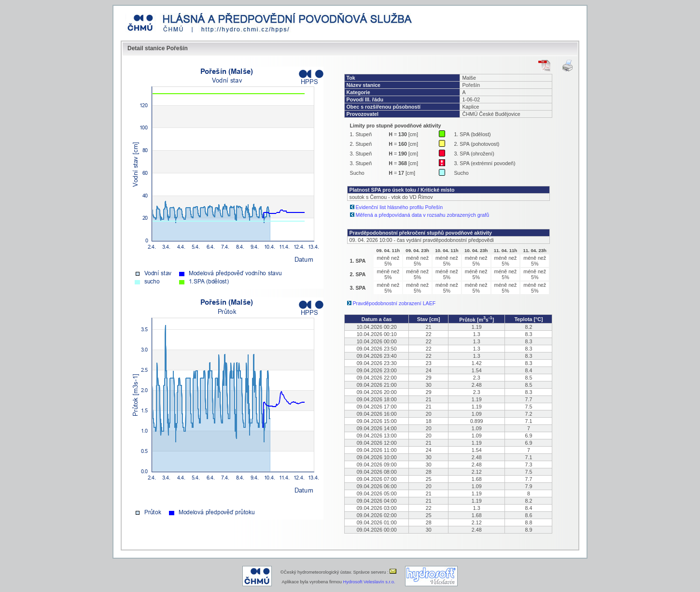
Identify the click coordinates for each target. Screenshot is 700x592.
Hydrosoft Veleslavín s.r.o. (369, 582)
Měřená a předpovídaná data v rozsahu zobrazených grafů (423, 215)
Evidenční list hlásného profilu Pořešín (399, 207)
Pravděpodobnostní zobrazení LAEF (394, 303)
